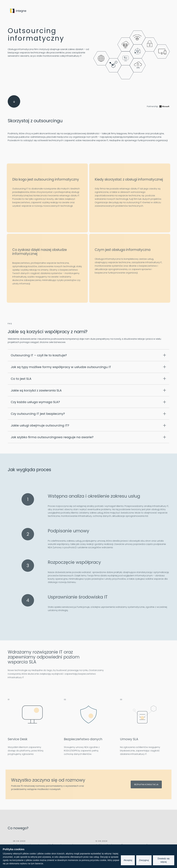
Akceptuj (128, 860)
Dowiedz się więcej (164, 860)
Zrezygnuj (144, 860)
